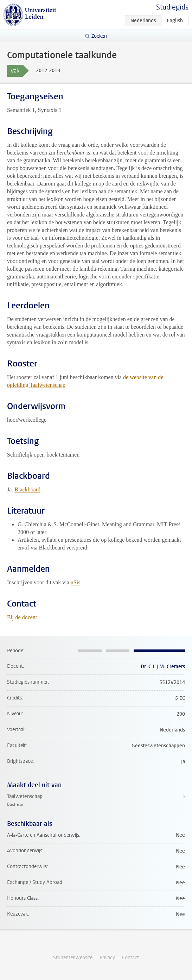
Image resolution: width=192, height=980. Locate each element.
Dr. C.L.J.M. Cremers (163, 667)
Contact (130, 958)
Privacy (107, 958)
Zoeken (99, 36)
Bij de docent (22, 617)
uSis (76, 582)
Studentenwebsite (73, 958)
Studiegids (172, 7)
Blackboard (27, 489)
